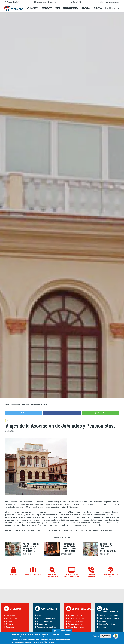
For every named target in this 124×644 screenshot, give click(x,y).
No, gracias (106, 636)
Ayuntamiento (33, 8)
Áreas (58, 8)
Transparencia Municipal (47, 627)
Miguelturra (47, 8)
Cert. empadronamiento (109, 615)
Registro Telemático (107, 624)
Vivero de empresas (76, 627)
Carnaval (98, 8)
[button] (24, 413)
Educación (10, 627)
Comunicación (12, 618)
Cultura (9, 621)
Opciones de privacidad (62, 631)
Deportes (10, 624)
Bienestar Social (13, 421)
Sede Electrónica (70, 8)
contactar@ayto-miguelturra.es (46, 2)
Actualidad (86, 8)
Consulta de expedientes (109, 618)
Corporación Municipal (46, 618)
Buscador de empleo (76, 618)
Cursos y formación (76, 621)
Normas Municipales (45, 621)
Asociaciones (11, 615)
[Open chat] (116, 636)
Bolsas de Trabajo (75, 615)
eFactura (103, 621)
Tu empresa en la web (77, 624)
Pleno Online (42, 624)
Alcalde (40, 615)
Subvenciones (105, 627)
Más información (50, 642)
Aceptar (96, 636)
